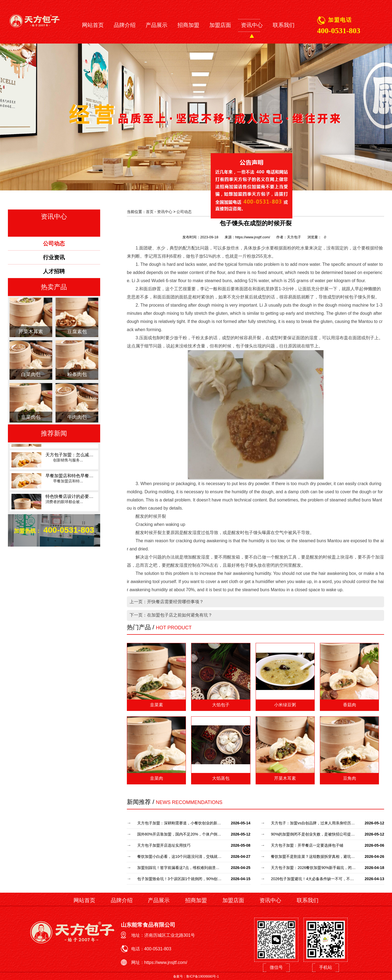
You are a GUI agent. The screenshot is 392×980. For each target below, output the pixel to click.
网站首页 (93, 25)
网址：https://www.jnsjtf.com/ (159, 962)
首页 (150, 212)
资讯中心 (252, 25)
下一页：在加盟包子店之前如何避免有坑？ (171, 615)
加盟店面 (220, 25)
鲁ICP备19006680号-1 (203, 976)
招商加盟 (188, 25)
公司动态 (184, 212)
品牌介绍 (125, 25)
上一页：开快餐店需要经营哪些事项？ (167, 602)
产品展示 (157, 25)
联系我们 (284, 25)
